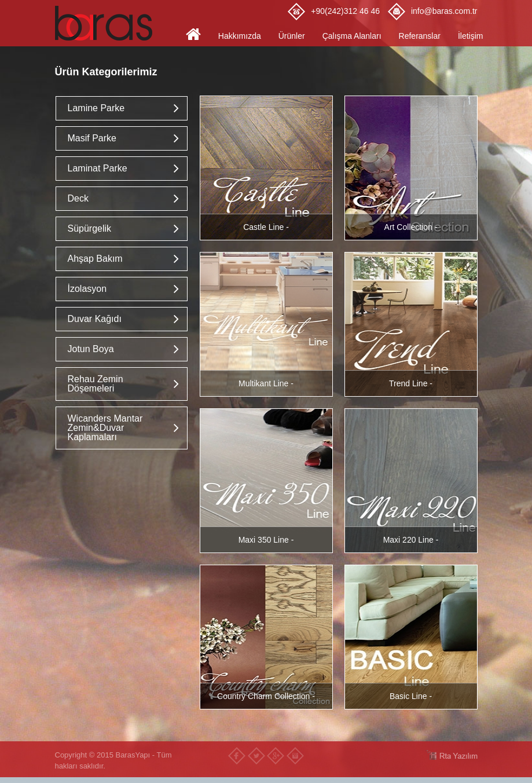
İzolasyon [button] (87, 289)
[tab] (122, 108)
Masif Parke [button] (92, 138)
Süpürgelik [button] (90, 228)
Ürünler (292, 36)
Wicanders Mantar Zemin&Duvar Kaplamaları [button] (105, 428)
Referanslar (420, 36)
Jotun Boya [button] (91, 349)
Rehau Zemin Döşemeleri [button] (96, 384)
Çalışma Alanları (352, 36)
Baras (107, 23)
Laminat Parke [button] (98, 168)
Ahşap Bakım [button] (95, 259)
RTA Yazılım (452, 755)
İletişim (471, 36)
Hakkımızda (240, 36)
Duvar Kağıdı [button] (95, 319)
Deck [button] (78, 198)
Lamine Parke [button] (96, 108)
